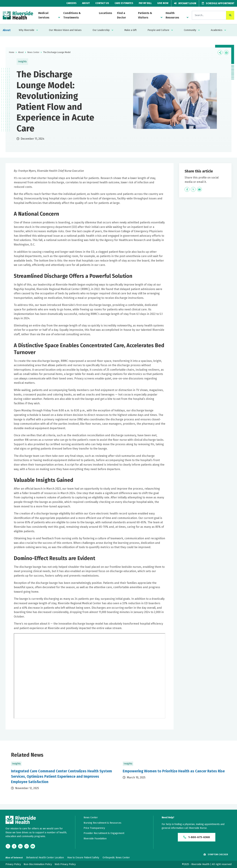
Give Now (163, 3)
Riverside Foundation (95, 839)
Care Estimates (124, 3)
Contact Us (102, 3)
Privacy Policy (13, 864)
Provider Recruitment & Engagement (104, 833)
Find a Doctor (122, 15)
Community (190, 30)
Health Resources (172, 15)
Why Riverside (27, 30)
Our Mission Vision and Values (65, 30)
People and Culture (158, 30)
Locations (105, 13)
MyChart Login (185, 3)
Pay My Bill (145, 3)
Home (12, 52)
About (86, 3)
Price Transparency (94, 828)
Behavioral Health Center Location (45, 858)
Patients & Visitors (145, 15)
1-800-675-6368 (197, 837)
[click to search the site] (230, 15)
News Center (33, 52)
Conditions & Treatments (72, 15)
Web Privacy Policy (65, 864)
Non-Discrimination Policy (38, 864)
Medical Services (44, 15)
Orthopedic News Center (116, 858)
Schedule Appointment (218, 3)
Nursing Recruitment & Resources (102, 823)
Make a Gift (130, 30)
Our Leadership (101, 30)
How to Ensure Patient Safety (83, 858)
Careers (71, 3)
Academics (217, 30)
